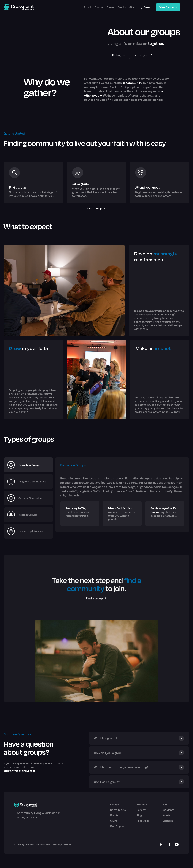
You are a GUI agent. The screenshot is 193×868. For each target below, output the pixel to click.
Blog (139, 815)
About (87, 7)
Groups (99, 7)
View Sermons (168, 7)
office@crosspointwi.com (19, 771)
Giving (114, 821)
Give (132, 7)
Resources (143, 821)
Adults (167, 815)
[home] (19, 7)
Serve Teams (118, 810)
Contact (168, 821)
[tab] (28, 465)
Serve (110, 7)
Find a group (119, 55)
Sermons (142, 804)
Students (169, 810)
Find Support (118, 826)
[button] (185, 7)
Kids (166, 804)
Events (122, 7)
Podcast (142, 810)
